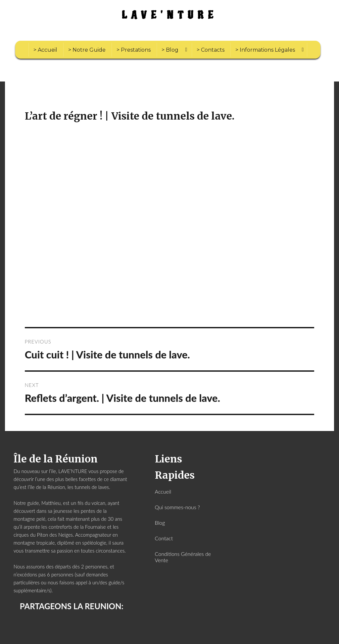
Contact (164, 538)
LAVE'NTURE (170, 15)
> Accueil (45, 50)
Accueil (163, 491)
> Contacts (211, 50)
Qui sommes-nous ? (177, 507)
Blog (160, 523)
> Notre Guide (87, 50)
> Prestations (134, 50)
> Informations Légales (265, 50)
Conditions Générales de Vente (183, 557)
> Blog (170, 50)
